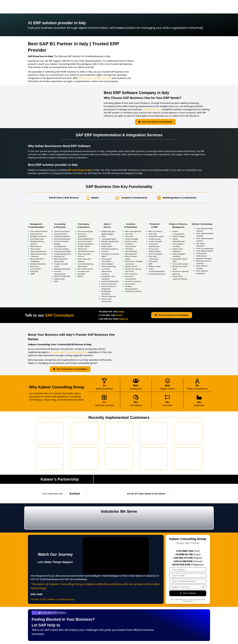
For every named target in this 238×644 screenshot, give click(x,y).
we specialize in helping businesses (68, 352)
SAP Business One (152, 109)
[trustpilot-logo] (187, 492)
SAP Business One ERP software (94, 78)
